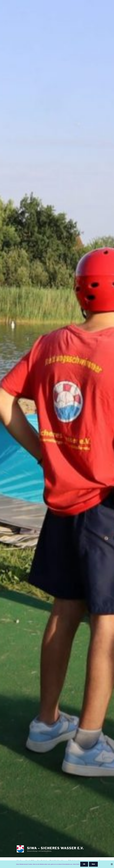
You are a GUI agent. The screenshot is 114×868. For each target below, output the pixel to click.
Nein (93, 864)
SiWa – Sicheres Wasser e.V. (55, 848)
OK (84, 864)
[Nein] (112, 864)
